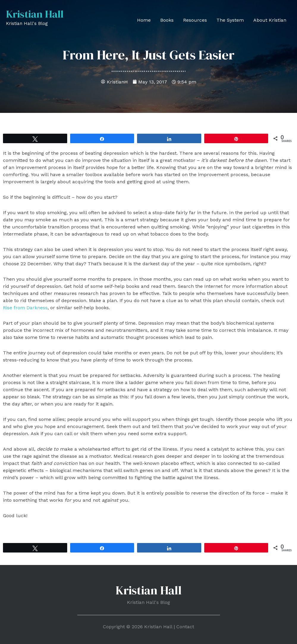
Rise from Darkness (25, 308)
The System (230, 20)
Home (144, 20)
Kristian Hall (35, 14)
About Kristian (270, 20)
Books (167, 20)
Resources (195, 20)
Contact (185, 627)
